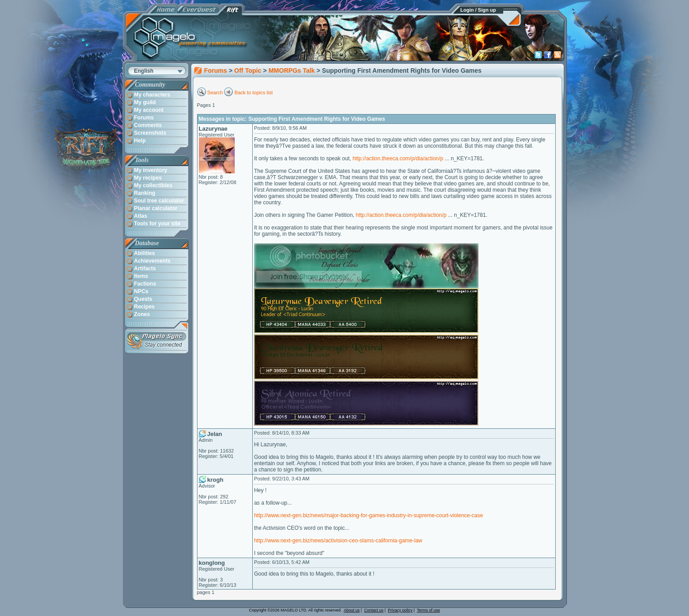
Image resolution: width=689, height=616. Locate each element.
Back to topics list (254, 92)
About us (352, 610)
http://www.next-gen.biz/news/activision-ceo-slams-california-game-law (338, 541)
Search (215, 92)
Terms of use (429, 610)
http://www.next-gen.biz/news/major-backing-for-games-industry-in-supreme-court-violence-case (369, 515)
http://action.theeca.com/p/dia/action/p (398, 158)
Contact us (374, 610)
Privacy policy (400, 610)
